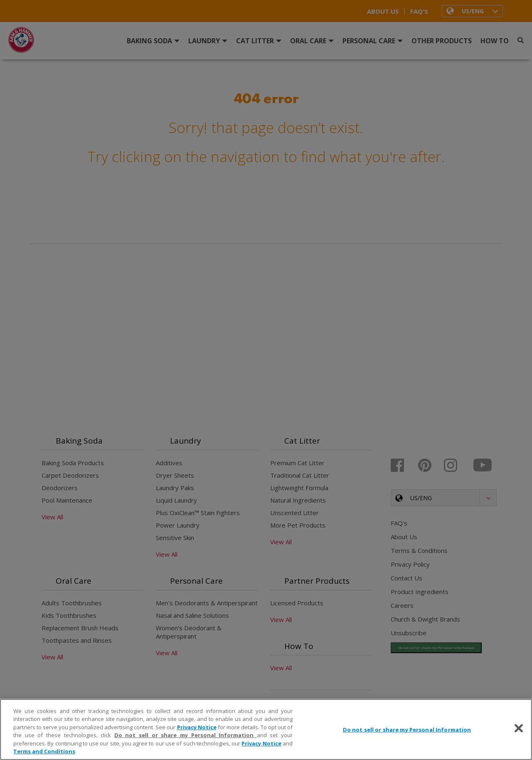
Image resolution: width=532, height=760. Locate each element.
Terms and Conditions (44, 751)
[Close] (519, 728)
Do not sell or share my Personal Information (186, 735)
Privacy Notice (197, 727)
